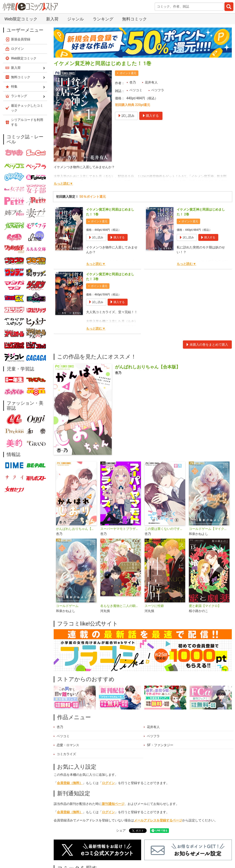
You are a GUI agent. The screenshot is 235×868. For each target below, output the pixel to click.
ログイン (108, 783)
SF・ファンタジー (160, 745)
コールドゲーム (67, 606)
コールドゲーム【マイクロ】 (209, 529)
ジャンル (76, 19)
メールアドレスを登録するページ (158, 820)
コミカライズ (66, 754)
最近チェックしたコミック (27, 108)
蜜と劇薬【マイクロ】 (205, 606)
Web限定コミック (21, 19)
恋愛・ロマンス (68, 745)
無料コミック (134, 19)
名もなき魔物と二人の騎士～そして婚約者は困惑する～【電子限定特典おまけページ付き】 (121, 606)
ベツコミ (136, 90)
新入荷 (52, 19)
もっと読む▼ (63, 184)
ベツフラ (158, 90)
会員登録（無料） (70, 783)
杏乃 (133, 82)
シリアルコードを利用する (27, 122)
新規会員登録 (21, 39)
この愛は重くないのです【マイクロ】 (165, 529)
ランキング (103, 19)
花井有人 (151, 82)
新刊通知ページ (113, 804)
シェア (121, 830)
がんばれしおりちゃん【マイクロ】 (76, 529)
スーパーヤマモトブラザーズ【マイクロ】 (121, 529)
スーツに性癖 (154, 606)
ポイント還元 (128, 73)
